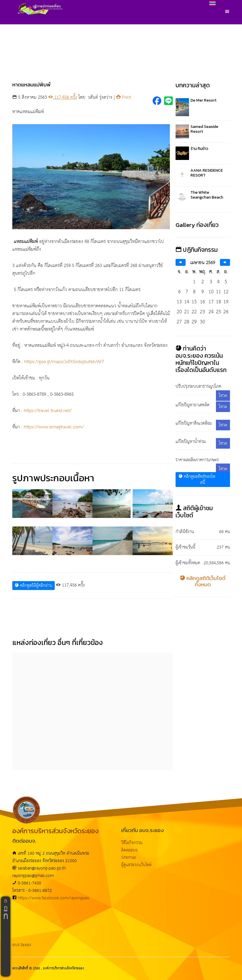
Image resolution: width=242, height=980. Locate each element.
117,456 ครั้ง (63, 97)
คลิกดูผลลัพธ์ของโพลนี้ (197, 480)
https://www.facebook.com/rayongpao (54, 898)
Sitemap (129, 857)
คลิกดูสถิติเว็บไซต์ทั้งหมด (203, 581)
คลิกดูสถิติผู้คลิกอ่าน (33, 586)
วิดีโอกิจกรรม (132, 843)
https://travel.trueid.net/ (48, 411)
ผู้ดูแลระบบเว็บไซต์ (136, 865)
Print (124, 97)
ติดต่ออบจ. (130, 850)
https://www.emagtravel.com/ (54, 427)
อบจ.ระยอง (22, 945)
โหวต (223, 396)
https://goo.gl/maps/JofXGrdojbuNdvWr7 (64, 362)
